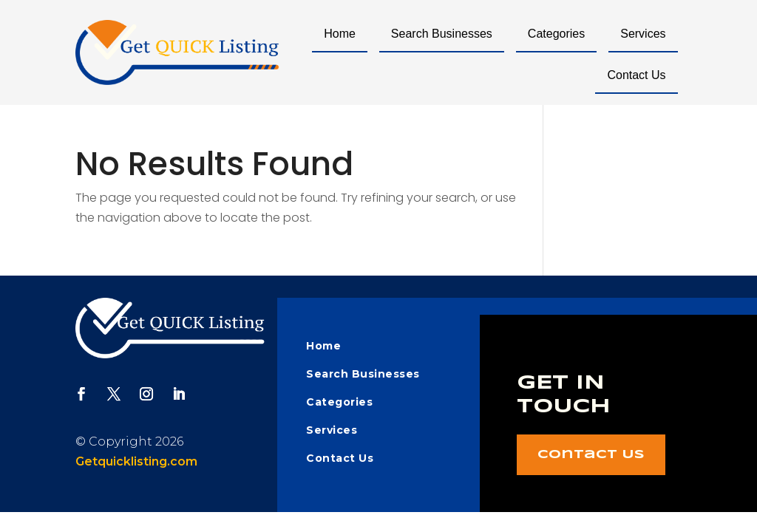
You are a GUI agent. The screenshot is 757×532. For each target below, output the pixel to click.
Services (643, 34)
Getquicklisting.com (136, 461)
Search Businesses (442, 34)
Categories (556, 34)
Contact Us (636, 75)
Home (340, 34)
